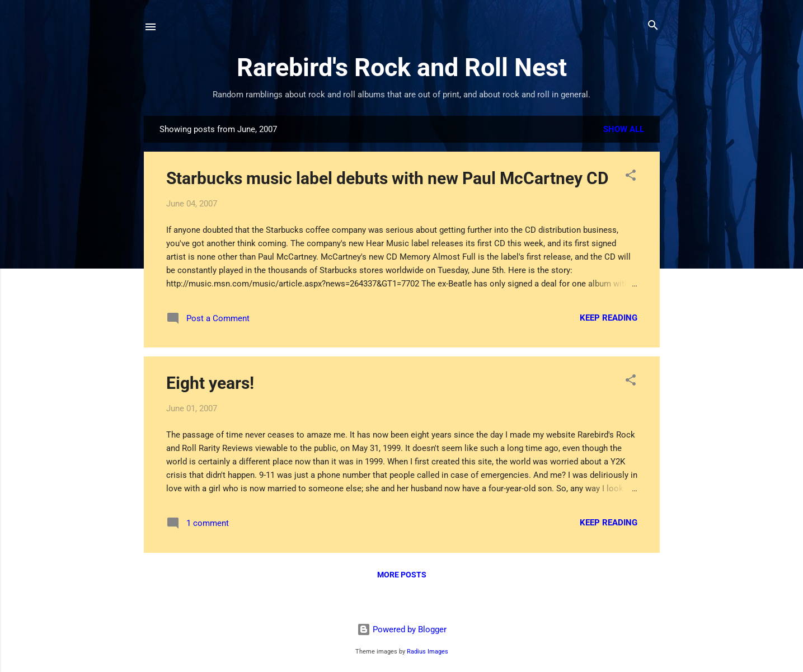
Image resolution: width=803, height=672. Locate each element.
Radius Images (428, 652)
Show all (624, 129)
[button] (631, 176)
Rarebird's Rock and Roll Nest (402, 67)
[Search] (653, 26)
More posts (402, 575)
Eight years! (210, 383)
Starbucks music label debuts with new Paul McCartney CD (388, 178)
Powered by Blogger (402, 629)
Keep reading (609, 318)
